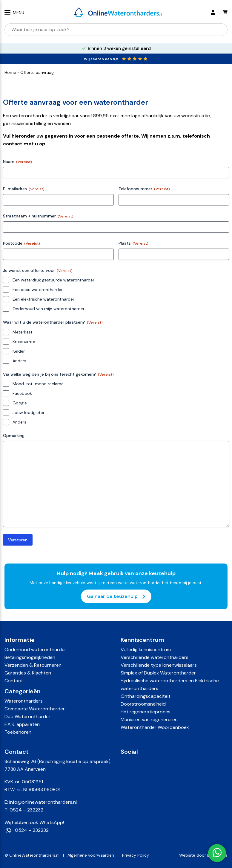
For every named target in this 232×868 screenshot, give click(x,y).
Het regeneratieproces (146, 712)
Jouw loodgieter (29, 412)
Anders (19, 361)
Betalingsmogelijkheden (30, 657)
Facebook (22, 393)
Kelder (19, 351)
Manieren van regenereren (149, 719)
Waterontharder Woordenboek (155, 727)
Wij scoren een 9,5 (101, 59)
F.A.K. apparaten (22, 724)
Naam (17, 162)
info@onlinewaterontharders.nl (43, 802)
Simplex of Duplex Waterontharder (158, 673)
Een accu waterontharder (38, 290)
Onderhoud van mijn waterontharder (49, 309)
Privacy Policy (136, 855)
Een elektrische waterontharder (43, 299)
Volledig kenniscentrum (146, 650)
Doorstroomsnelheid (143, 704)
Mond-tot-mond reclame (38, 384)
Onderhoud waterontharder (35, 650)
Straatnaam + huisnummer (38, 216)
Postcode (21, 243)
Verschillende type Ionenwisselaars (159, 665)
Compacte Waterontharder (35, 709)
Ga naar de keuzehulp (116, 596)
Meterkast (23, 332)
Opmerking (14, 435)
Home (10, 72)
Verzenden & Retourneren (33, 665)
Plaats (133, 243)
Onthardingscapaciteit (146, 696)
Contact (14, 681)
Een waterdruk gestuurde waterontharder (53, 280)
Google (20, 403)
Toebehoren (18, 732)
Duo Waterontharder (27, 717)
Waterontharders (24, 701)
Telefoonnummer (144, 189)
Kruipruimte (24, 342)
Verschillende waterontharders (155, 657)
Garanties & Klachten (28, 673)
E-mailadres (24, 189)
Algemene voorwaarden (91, 855)
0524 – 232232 (26, 810)
